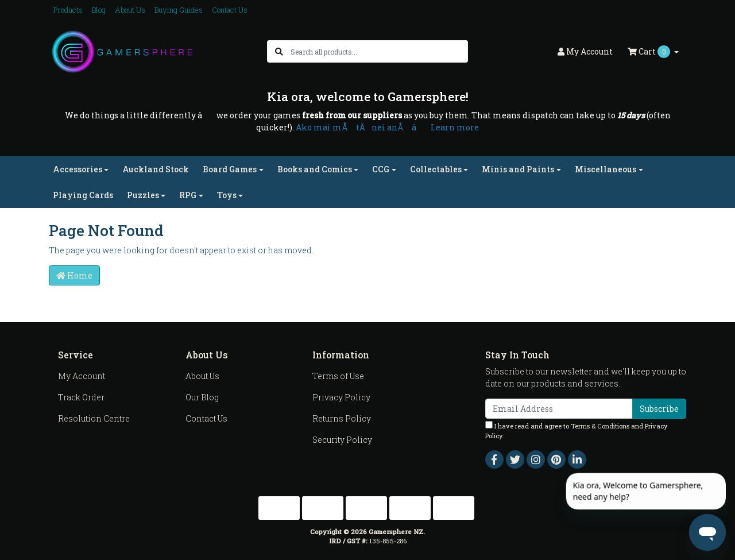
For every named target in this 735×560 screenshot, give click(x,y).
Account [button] (585, 51)
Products (68, 10)
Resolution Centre (94, 418)
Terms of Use (338, 376)
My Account (82, 376)
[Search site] (279, 51)
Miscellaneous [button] (606, 169)
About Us (130, 10)
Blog (99, 10)
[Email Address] (559, 409)
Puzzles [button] (143, 195)
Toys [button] (227, 195)
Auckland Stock (156, 169)
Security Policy (342, 440)
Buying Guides (179, 10)
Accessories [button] (78, 169)
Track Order (81, 397)
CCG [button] (381, 169)
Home (74, 275)
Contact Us (230, 10)
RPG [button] (188, 195)
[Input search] (379, 51)
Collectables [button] (436, 169)
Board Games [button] (230, 169)
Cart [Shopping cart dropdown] (650, 52)
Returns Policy (342, 418)
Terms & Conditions (600, 426)
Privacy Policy (341, 397)
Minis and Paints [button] (518, 169)
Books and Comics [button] (315, 169)
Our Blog (202, 397)
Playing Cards (83, 195)
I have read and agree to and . (577, 430)
